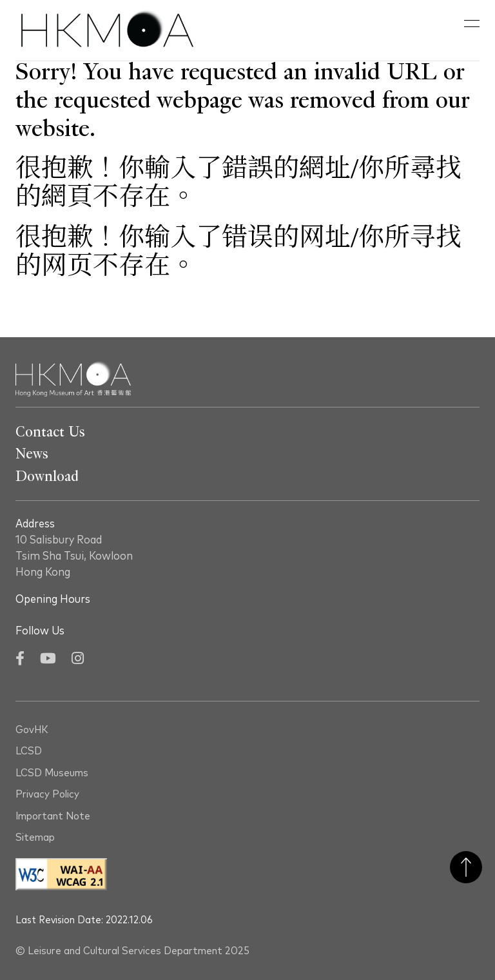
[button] (472, 24)
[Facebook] (20, 660)
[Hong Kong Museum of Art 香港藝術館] (107, 30)
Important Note (53, 817)
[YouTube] (48, 660)
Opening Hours (53, 600)
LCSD (29, 751)
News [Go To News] (32, 454)
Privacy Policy (47, 795)
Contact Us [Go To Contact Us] (50, 432)
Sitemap (35, 838)
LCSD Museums (52, 773)
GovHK (32, 730)
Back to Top (466, 867)
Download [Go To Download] (47, 476)
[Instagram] (78, 660)
